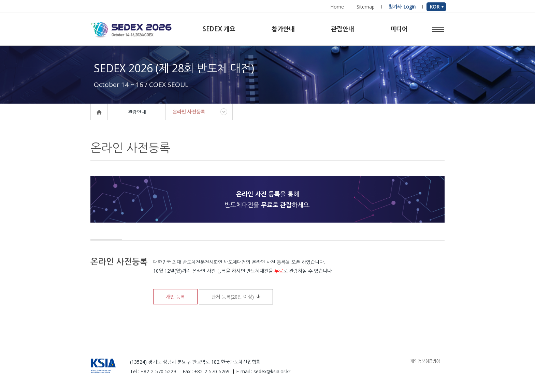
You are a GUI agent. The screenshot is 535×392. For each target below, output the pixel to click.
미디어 (399, 29)
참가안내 (283, 29)
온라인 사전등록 (189, 112)
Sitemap (366, 7)
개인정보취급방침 (425, 361)
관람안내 (343, 29)
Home (337, 7)
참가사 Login (402, 7)
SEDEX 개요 (219, 29)
